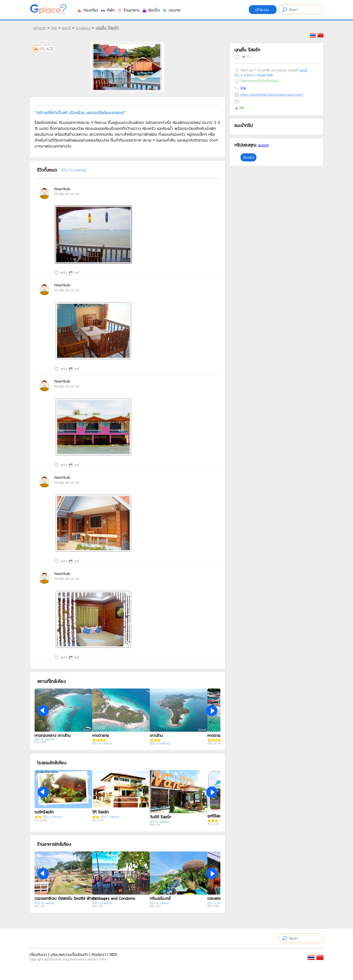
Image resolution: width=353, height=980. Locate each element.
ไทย (54, 28)
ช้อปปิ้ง (151, 10)
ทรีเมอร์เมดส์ (160, 898)
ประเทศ (171, 10)
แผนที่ (303, 70)
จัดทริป (248, 157)
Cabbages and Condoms (114, 898)
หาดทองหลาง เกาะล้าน (53, 735)
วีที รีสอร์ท (101, 812)
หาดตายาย (101, 735)
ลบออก (263, 145)
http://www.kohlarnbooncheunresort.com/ (272, 95)
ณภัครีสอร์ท (44, 812)
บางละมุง (83, 28)
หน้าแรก (39, 28)
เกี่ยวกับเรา (38, 954)
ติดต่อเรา (99, 954)
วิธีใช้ (113, 954)
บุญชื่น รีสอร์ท (107, 28)
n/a (243, 88)
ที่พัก (108, 10)
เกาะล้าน (156, 735)
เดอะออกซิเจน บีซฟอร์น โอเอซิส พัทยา (65, 898)
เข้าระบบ (263, 10)
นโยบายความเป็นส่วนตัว (69, 954)
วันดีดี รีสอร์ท (161, 817)
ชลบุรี (66, 28)
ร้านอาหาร (128, 10)
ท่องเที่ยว (88, 10)
